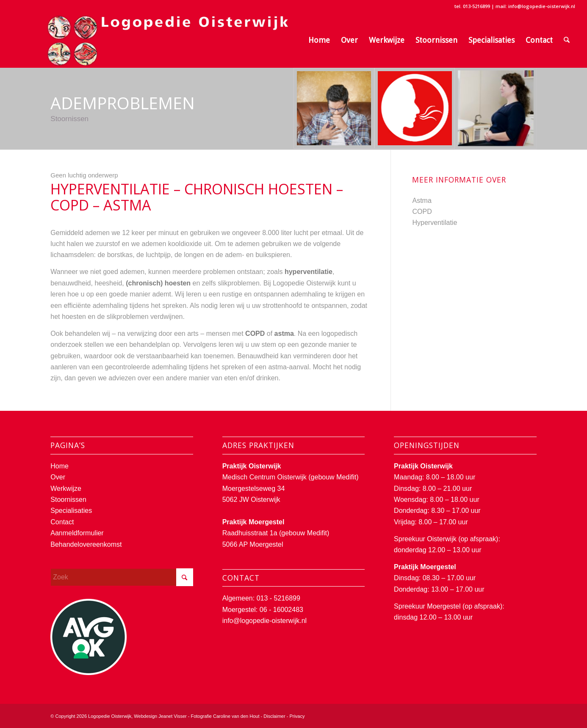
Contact (62, 522)
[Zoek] (567, 40)
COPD (422, 212)
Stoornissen (68, 500)
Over (58, 477)
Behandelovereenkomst (86, 544)
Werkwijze (66, 489)
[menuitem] (319, 40)
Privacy (297, 716)
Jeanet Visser (172, 716)
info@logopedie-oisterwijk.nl (264, 621)
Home (60, 466)
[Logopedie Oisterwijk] (159, 40)
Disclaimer (274, 716)
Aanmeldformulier (77, 533)
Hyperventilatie (435, 223)
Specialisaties (71, 511)
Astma (422, 201)
